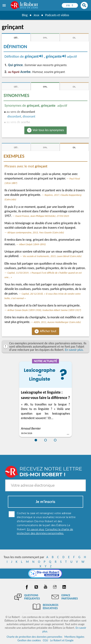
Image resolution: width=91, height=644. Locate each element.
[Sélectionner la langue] (70, 5)
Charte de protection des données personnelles (34, 637)
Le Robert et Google (62, 640)
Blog (25, 15)
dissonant (29, 116)
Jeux (36, 15)
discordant (14, 116)
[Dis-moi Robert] (46, 574)
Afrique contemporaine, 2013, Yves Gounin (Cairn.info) (36, 232)
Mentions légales (74, 637)
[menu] (4, 5)
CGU (45, 640)
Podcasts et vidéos (57, 15)
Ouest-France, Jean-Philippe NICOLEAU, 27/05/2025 (42, 216)
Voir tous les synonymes (48, 130)
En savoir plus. (74, 350)
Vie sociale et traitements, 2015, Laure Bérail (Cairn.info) (52, 256)
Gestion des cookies (29, 640)
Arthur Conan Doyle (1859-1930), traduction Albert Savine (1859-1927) (44, 310)
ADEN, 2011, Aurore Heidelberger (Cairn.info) (57, 322)
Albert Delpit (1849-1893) (32, 244)
